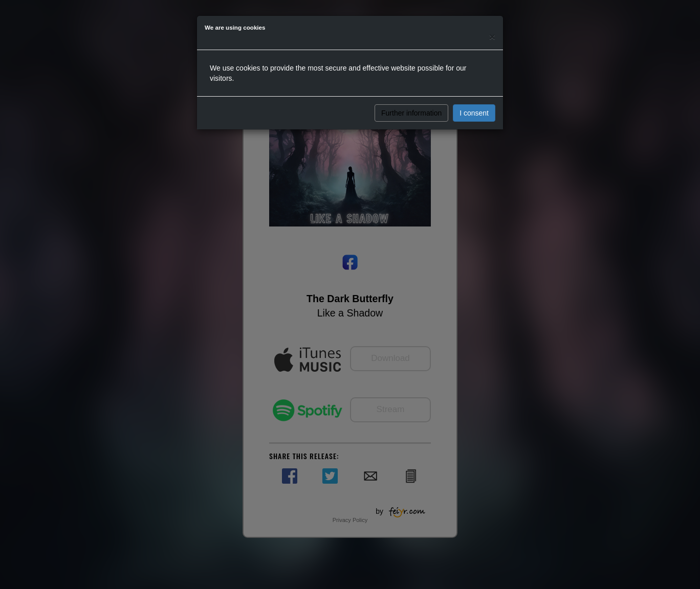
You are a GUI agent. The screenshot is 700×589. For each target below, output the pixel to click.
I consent (474, 113)
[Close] (492, 37)
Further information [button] (411, 113)
